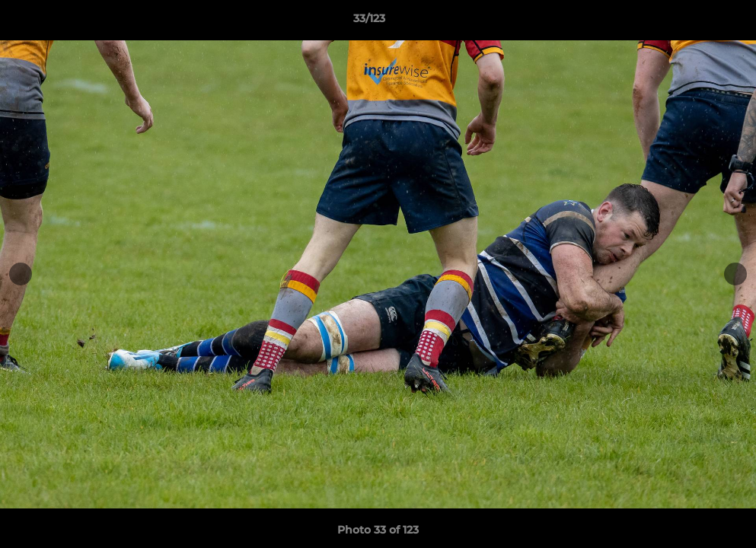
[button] (692, 22)
